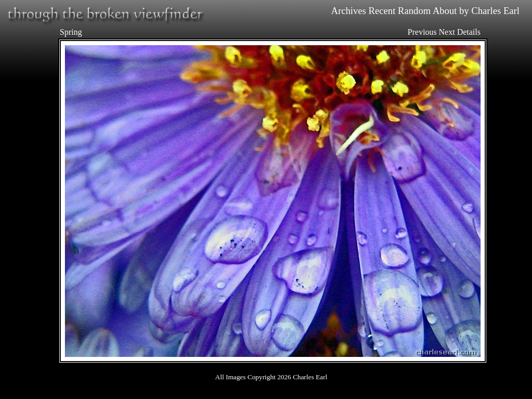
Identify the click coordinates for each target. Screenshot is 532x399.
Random (414, 11)
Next (447, 32)
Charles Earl (495, 11)
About (445, 11)
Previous (422, 32)
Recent (382, 11)
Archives (348, 11)
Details (469, 32)
